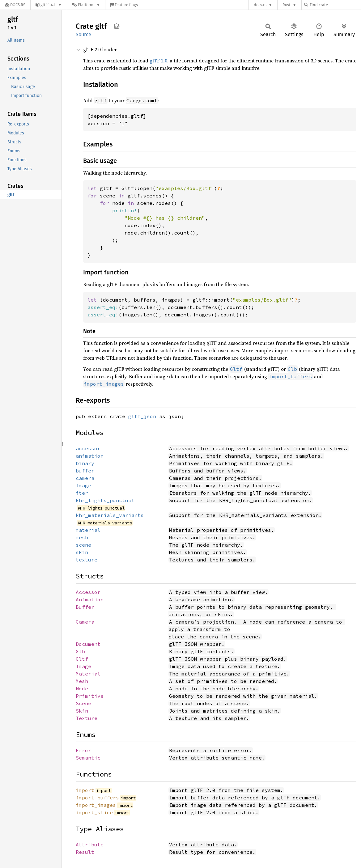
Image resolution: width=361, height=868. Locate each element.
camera (85, 478)
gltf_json (142, 416)
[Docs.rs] (15, 5)
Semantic (88, 758)
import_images (96, 805)
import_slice (94, 812)
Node (82, 688)
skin (82, 552)
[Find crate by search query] (335, 5)
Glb (80, 651)
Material (88, 674)
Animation (90, 599)
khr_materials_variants (110, 515)
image (83, 485)
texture (87, 560)
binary (85, 463)
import (85, 790)
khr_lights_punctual (105, 500)
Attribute (90, 845)
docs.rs (260, 5)
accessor (88, 448)
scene (83, 545)
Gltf (82, 659)
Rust (287, 5)
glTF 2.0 (158, 61)
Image (83, 666)
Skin (82, 711)
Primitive (90, 696)
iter (82, 493)
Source (83, 34)
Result (85, 852)
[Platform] (86, 5)
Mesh (82, 681)
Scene (83, 703)
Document (88, 644)
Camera (85, 622)
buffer (85, 471)
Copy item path (117, 26)
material (88, 530)
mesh (82, 537)
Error (83, 750)
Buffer (85, 607)
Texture (87, 718)
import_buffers (97, 798)
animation (90, 456)
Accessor (88, 592)
